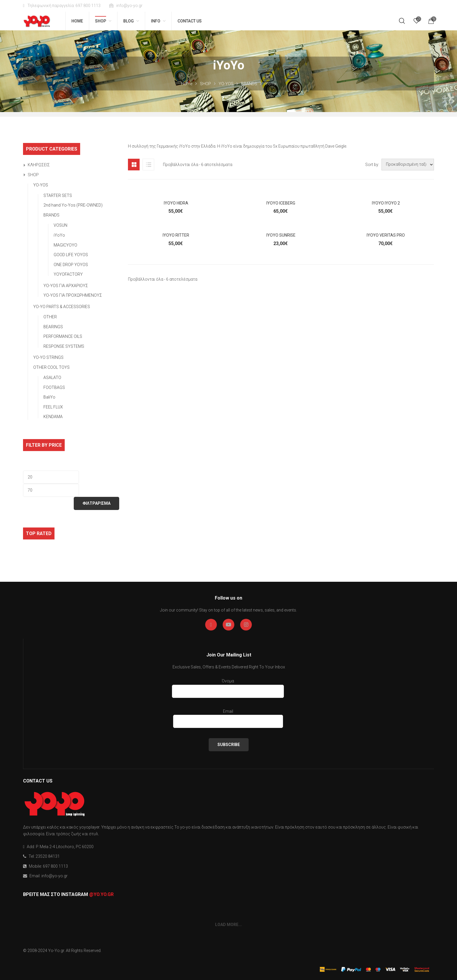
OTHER (50, 317)
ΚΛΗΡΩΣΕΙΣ (39, 165)
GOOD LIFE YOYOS (71, 255)
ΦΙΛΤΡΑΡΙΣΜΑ (96, 503)
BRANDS (249, 84)
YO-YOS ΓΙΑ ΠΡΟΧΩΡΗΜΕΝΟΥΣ (73, 295)
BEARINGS (53, 327)
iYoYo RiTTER (176, 235)
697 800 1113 (55, 866)
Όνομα (228, 687)
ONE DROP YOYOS (71, 265)
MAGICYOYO (65, 245)
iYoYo (59, 235)
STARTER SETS (58, 195)
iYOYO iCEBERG (281, 203)
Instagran (246, 625)
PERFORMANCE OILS (63, 336)
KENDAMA (53, 417)
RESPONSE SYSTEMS (64, 346)
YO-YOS (226, 84)
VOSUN (60, 225)
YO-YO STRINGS (48, 357)
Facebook (211, 625)
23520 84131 (48, 856)
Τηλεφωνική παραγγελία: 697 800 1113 (62, 6)
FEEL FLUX (53, 407)
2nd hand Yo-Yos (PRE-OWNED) (73, 205)
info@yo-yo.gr (126, 6)
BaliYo (49, 397)
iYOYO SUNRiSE (281, 235)
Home (187, 84)
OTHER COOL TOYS (51, 367)
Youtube (228, 625)
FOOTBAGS (54, 387)
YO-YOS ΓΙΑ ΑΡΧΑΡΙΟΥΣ (66, 286)
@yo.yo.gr (101, 894)
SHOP (205, 84)
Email (228, 718)
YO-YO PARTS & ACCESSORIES (62, 307)
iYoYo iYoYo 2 (386, 203)
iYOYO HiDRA (176, 203)
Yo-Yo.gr (56, 951)
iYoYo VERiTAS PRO (386, 235)
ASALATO (52, 378)
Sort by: (372, 165)
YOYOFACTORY (68, 274)
